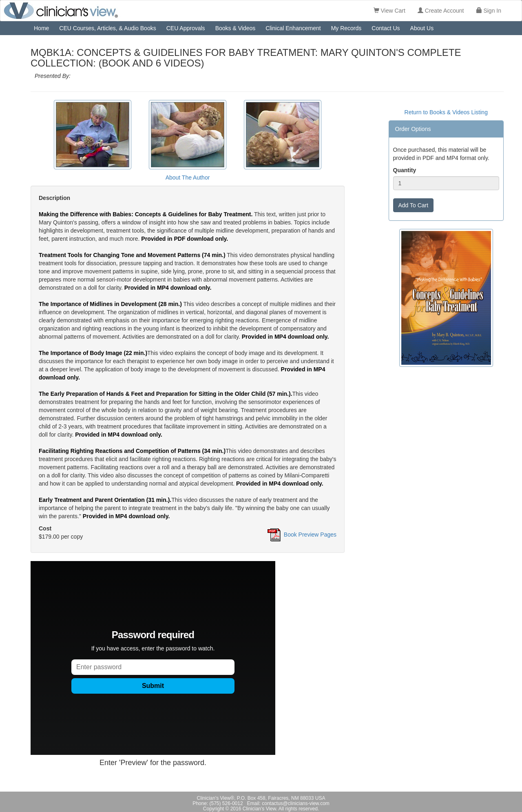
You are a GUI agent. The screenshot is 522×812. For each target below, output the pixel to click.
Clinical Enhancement (293, 28)
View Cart (389, 11)
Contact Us (386, 28)
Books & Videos (236, 28)
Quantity (405, 170)
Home (41, 28)
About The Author (188, 177)
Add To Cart (414, 205)
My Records (346, 28)
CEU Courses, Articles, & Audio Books (107, 28)
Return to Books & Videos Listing (446, 112)
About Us (422, 28)
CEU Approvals (186, 28)
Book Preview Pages (310, 535)
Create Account (441, 11)
